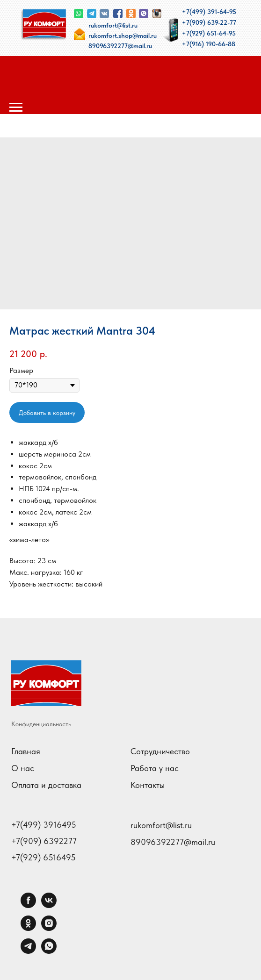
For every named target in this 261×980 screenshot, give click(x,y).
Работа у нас (155, 768)
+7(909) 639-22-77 (209, 22)
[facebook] (28, 905)
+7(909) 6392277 (44, 841)
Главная (26, 751)
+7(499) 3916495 (44, 825)
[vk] (49, 905)
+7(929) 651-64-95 (209, 33)
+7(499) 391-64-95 (209, 12)
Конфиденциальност (40, 724)
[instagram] (49, 928)
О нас (23, 768)
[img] (43, 25)
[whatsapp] (49, 951)
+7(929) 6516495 (43, 858)
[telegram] (28, 951)
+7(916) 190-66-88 (209, 44)
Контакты (148, 785)
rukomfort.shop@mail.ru (123, 36)
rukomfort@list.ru (113, 25)
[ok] (28, 928)
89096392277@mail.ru (120, 46)
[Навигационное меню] (16, 107)
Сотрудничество (160, 751)
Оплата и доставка (46, 785)
